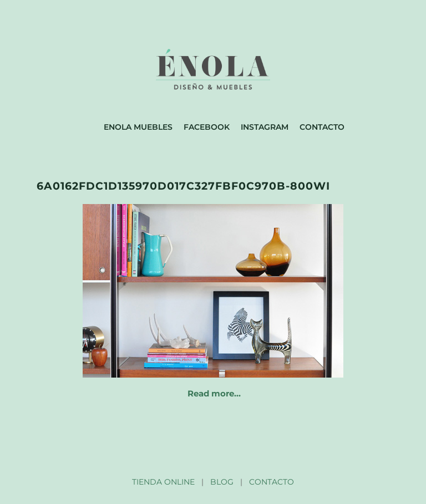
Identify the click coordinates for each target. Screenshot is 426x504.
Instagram (265, 127)
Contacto (322, 127)
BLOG (222, 482)
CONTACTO (272, 482)
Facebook (207, 127)
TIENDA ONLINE (163, 482)
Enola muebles (138, 127)
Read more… (214, 393)
